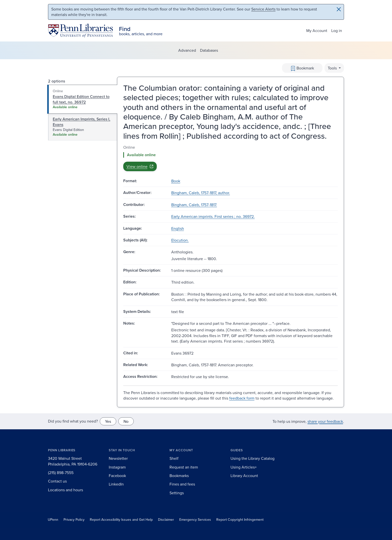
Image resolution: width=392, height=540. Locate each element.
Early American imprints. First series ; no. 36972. (213, 216)
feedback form (242, 398)
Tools (333, 68)
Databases (209, 50)
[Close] (339, 9)
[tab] (82, 99)
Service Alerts (263, 9)
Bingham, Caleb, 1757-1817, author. (201, 193)
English (178, 228)
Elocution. (180, 240)
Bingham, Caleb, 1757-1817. (194, 205)
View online (140, 166)
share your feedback (325, 421)
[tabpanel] (230, 158)
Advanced (187, 50)
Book (176, 181)
